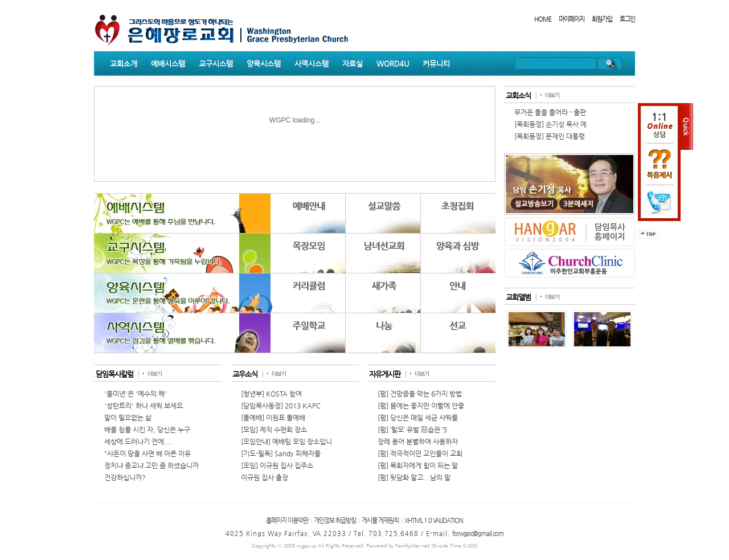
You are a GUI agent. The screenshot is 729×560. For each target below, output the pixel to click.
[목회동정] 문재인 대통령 (550, 136)
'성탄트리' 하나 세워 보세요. (145, 406)
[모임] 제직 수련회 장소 (274, 430)
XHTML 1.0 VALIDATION (434, 520)
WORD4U (393, 64)
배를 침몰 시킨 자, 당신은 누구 (147, 430)
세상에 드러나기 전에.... (139, 442)
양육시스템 (264, 64)
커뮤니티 (436, 64)
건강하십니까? (125, 477)
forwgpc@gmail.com (478, 534)
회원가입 (602, 19)
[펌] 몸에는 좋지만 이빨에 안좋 (421, 406)
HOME (543, 19)
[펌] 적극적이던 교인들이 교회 (420, 453)
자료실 (353, 64)
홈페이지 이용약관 (287, 520)
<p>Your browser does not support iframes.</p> (295, 273)
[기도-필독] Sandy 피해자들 (281, 453)
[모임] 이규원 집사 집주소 (277, 465)
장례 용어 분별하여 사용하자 (418, 442)
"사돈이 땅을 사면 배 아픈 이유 (148, 453)
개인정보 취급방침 (335, 520)
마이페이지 (572, 19)
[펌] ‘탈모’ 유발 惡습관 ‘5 (412, 430)
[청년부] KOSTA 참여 (271, 394)
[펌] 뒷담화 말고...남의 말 (414, 477)
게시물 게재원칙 (380, 520)
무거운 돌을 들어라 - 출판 (550, 112)
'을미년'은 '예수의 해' (136, 394)
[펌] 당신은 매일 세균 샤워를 (418, 418)
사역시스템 (312, 64)
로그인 (627, 19)
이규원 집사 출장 (265, 477)
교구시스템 (216, 64)
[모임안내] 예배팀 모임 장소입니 (286, 442)
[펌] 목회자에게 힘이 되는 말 (418, 465)
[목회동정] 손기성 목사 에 (550, 124)
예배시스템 (168, 64)
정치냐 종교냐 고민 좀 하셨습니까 (151, 465)
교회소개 (124, 64)
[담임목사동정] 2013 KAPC (281, 406)
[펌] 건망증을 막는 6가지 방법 (420, 394)
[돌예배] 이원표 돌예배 (273, 418)
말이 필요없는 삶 (128, 418)
